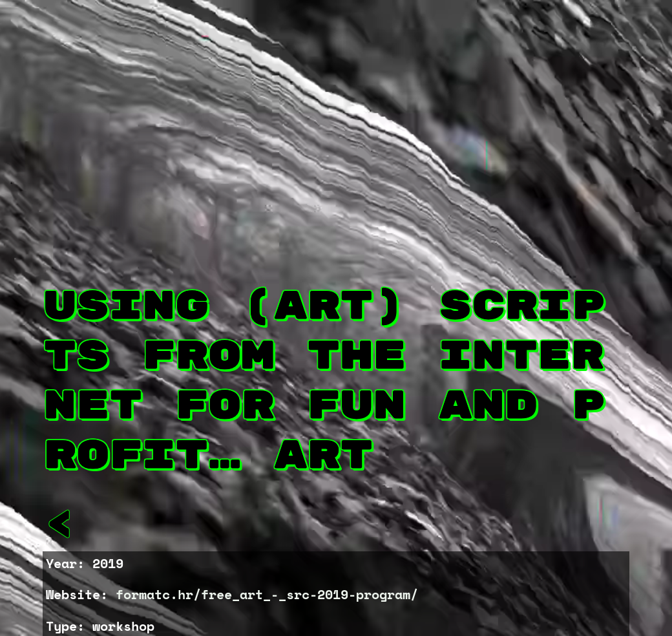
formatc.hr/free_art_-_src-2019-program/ (267, 594)
